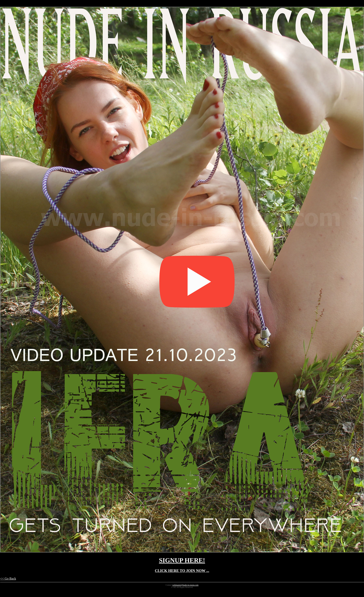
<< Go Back (8, 579)
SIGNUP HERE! (182, 560)
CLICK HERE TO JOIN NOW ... (182, 571)
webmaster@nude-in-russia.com (185, 585)
